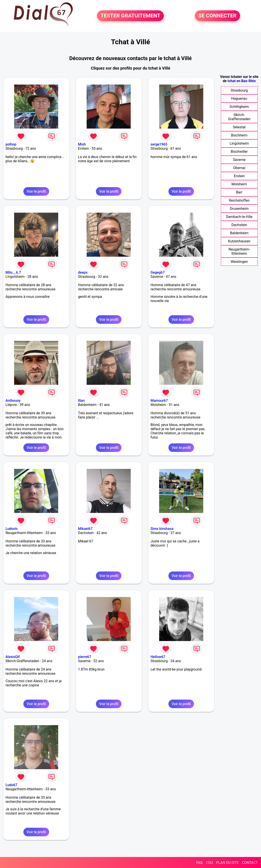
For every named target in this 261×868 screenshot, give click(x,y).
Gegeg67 (158, 272)
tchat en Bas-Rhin (242, 81)
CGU (209, 863)
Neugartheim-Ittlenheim (239, 251)
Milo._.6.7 (13, 272)
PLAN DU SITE (227, 863)
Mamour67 (159, 401)
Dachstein (239, 225)
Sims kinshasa (162, 529)
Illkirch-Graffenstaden (239, 117)
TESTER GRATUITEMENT (130, 16)
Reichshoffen (239, 200)
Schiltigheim (239, 107)
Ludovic (12, 529)
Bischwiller (239, 152)
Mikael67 (85, 529)
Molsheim (239, 184)
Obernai (239, 168)
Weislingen (239, 262)
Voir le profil (36, 191)
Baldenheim (239, 233)
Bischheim (239, 135)
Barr (239, 192)
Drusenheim (239, 209)
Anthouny (13, 401)
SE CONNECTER (217, 16)
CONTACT (250, 863)
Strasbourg (239, 90)
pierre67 (85, 657)
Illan (81, 401)
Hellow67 (158, 657)
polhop (11, 144)
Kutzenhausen (239, 241)
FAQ (199, 863)
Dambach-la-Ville (239, 217)
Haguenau (239, 99)
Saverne (239, 160)
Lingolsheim (239, 143)
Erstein (239, 176)
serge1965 (159, 144)
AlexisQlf (13, 657)
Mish (82, 144)
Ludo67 (11, 785)
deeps (83, 272)
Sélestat (239, 127)
